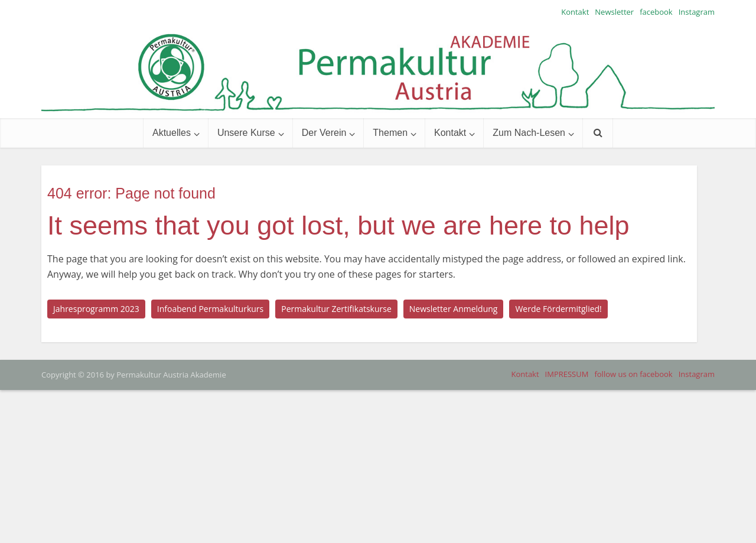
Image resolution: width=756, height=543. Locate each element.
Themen (390, 133)
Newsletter (614, 12)
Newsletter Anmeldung (454, 309)
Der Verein (324, 133)
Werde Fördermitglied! (558, 309)
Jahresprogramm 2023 (96, 309)
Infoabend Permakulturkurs (210, 309)
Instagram (697, 12)
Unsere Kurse (246, 133)
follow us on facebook (633, 374)
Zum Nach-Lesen (529, 133)
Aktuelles (172, 133)
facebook (656, 12)
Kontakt (575, 12)
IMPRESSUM (567, 374)
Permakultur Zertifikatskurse (336, 309)
